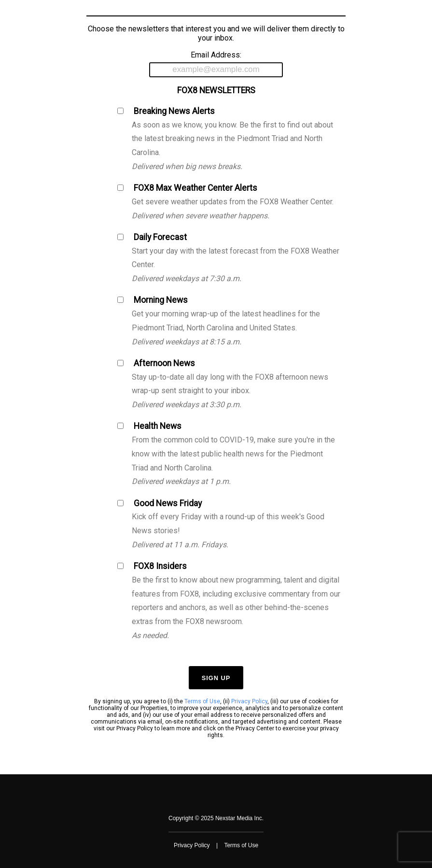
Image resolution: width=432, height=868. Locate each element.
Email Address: (216, 64)
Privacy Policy (249, 701)
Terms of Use (202, 701)
